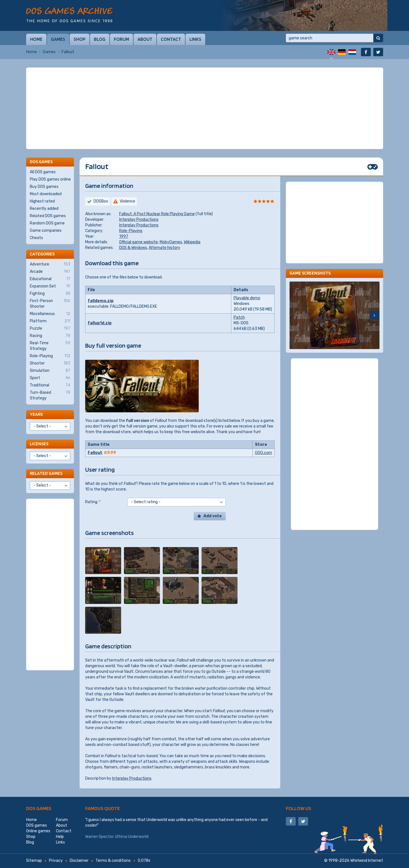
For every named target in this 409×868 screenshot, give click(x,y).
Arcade (50, 272)
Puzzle (50, 329)
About (145, 39)
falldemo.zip (101, 301)
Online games (38, 831)
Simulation (50, 371)
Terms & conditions (113, 861)
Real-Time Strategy (50, 346)
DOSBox (101, 201)
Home (36, 39)
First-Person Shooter (50, 303)
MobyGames (171, 242)
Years (36, 414)
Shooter (50, 363)
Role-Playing (131, 231)
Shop (80, 39)
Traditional (50, 385)
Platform (50, 321)
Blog (100, 39)
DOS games (39, 808)
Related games (46, 473)
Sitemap (34, 861)
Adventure (50, 264)
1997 (124, 236)
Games (58, 39)
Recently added (44, 209)
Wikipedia (192, 242)
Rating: (93, 502)
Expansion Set (50, 286)
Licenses (39, 444)
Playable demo (247, 298)
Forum (121, 39)
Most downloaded (46, 194)
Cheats (36, 238)
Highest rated (42, 201)
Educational (50, 279)
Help (60, 837)
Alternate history (164, 248)
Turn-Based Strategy (50, 395)
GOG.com (264, 453)
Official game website (139, 242)
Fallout (95, 453)
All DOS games (43, 172)
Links (195, 39)
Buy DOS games (44, 187)
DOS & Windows (133, 248)
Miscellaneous (50, 314)
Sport (50, 378)
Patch (239, 317)
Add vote (213, 516)
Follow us (299, 808)
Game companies (46, 231)
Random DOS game (47, 223)
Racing (50, 336)
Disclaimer (79, 861)
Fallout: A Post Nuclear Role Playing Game (157, 214)
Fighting (50, 294)
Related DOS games (48, 216)
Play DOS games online (50, 179)
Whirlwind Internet (367, 861)
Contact (171, 39)
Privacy (56, 861)
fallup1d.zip (100, 323)
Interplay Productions (139, 220)
